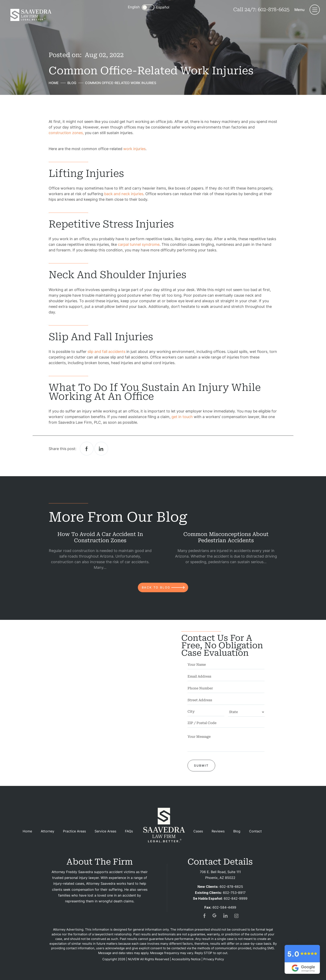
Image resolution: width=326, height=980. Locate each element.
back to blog (156, 587)
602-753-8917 (234, 893)
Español (163, 7)
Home (27, 831)
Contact (255, 831)
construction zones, (66, 133)
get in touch (182, 417)
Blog (237, 831)
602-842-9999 (236, 898)
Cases (198, 831)
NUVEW (134, 959)
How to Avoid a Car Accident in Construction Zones (100, 537)
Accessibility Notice (186, 959)
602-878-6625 (274, 10)
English (134, 7)
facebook (87, 449)
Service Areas (105, 831)
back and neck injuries (124, 194)
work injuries (134, 149)
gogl (215, 916)
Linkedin (101, 449)
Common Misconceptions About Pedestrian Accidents (226, 537)
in (226, 916)
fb (204, 916)
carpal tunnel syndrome (139, 244)
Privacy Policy (214, 959)
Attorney (48, 831)
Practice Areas (74, 831)
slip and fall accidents (106, 352)
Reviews (218, 831)
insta (236, 916)
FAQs (129, 831)
